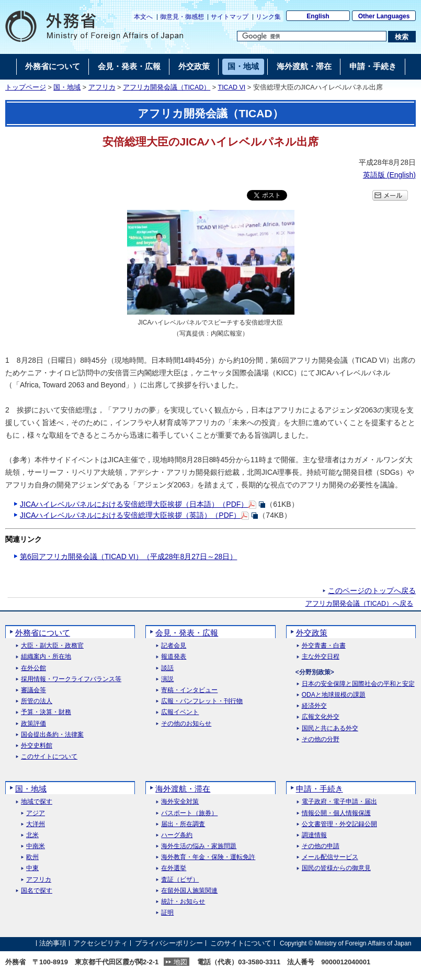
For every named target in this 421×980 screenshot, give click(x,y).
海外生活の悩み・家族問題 (199, 846)
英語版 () (389, 175)
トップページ (26, 87)
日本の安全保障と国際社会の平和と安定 (358, 684)
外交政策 (312, 633)
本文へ (143, 17)
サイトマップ (230, 17)
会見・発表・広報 (187, 633)
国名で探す (37, 891)
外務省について (43, 633)
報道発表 (174, 657)
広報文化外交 (321, 717)
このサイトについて (49, 757)
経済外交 (314, 706)
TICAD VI (232, 87)
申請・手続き (320, 789)
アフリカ (102, 87)
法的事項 (53, 943)
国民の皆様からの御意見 (336, 868)
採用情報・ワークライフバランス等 (71, 679)
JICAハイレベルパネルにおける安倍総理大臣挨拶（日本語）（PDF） (134, 504)
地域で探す (37, 802)
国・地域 (67, 87)
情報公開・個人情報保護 (336, 813)
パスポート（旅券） (189, 813)
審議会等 (33, 690)
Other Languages (384, 16)
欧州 (32, 857)
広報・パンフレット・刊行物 (202, 701)
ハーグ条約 (177, 835)
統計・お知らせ (183, 902)
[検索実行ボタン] (402, 37)
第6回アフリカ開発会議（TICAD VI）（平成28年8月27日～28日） (128, 556)
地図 (180, 962)
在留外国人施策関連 (189, 891)
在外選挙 (174, 868)
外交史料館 (37, 746)
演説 (167, 679)
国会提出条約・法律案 (52, 735)
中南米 (36, 846)
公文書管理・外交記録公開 (339, 824)
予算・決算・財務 (46, 712)
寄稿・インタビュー (189, 690)
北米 (32, 835)
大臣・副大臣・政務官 (52, 646)
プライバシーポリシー (169, 943)
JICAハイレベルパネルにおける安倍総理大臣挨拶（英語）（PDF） (130, 515)
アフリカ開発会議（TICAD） (167, 87)
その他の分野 (321, 739)
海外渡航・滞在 (183, 789)
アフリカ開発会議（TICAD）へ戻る (360, 604)
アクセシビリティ (100, 943)
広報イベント (180, 712)
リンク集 (268, 17)
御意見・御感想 (182, 17)
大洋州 (36, 824)
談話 (167, 668)
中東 (32, 868)
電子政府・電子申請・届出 (339, 802)
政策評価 (33, 724)
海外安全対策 (180, 802)
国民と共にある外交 (330, 728)
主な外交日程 (321, 657)
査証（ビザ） (180, 880)
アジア (36, 813)
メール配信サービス (330, 857)
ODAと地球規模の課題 (334, 695)
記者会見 (174, 646)
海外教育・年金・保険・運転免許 (208, 857)
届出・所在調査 (183, 824)
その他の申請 (321, 846)
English (318, 16)
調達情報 (314, 835)
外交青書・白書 (324, 646)
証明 (167, 913)
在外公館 (33, 668)
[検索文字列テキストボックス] (312, 36)
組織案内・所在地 (46, 657)
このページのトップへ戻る (372, 591)
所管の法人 (37, 701)
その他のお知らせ (186, 724)
